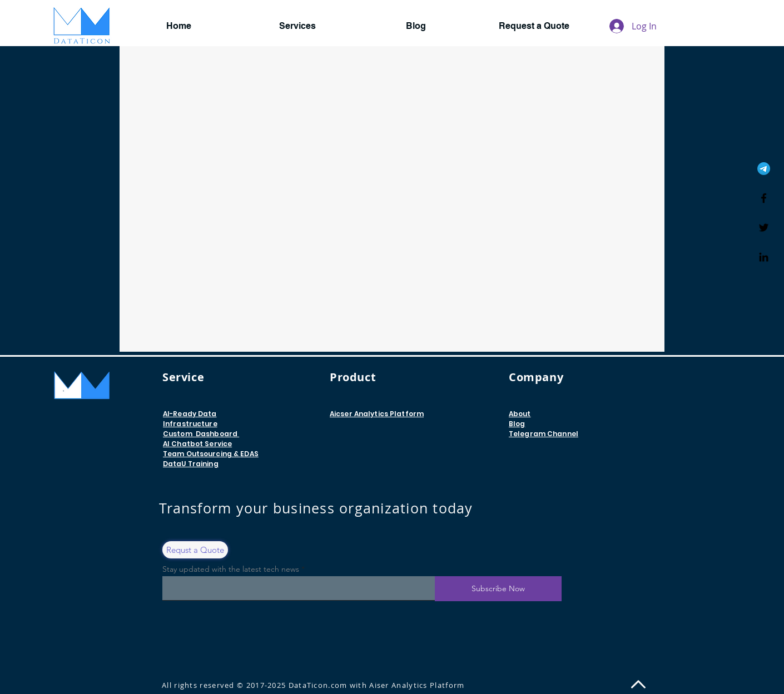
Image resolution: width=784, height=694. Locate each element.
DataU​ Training (191, 464)
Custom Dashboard (201, 434)
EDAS (249, 454)
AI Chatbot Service (197, 444)
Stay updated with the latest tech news (231, 569)
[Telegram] (764, 169)
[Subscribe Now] (498, 589)
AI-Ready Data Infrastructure (190, 419)
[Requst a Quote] (195, 550)
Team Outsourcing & (202, 454)
